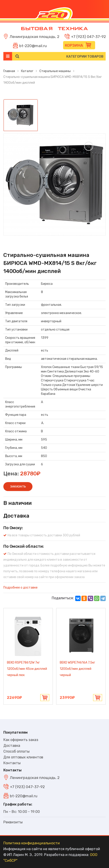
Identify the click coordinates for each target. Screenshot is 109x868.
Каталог (27, 71)
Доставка (12, 746)
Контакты (12, 763)
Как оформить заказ (21, 740)
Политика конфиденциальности (32, 843)
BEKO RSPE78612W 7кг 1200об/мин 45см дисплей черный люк (27, 669)
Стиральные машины (55, 71)
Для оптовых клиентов (23, 757)
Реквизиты (13, 822)
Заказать (18, 486)
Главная (9, 71)
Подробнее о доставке (20, 588)
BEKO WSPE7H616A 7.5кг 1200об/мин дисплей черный (77, 669)
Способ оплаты (16, 751)
